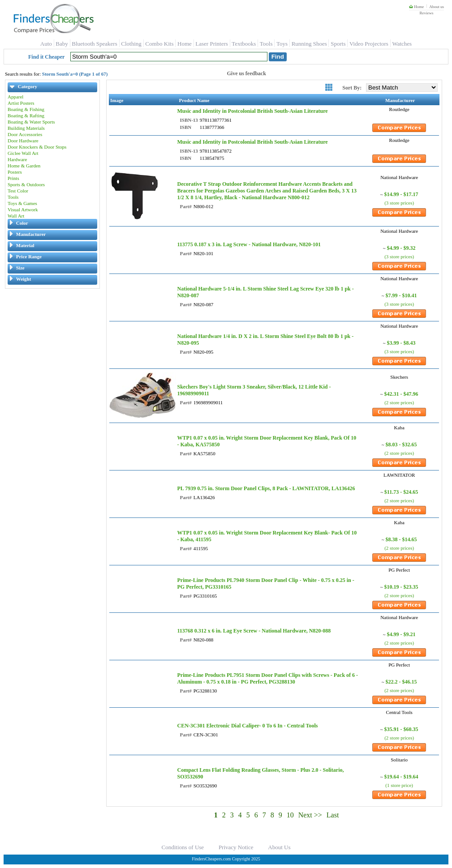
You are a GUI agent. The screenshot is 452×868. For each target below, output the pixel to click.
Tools (266, 44)
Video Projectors (369, 44)
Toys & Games (22, 203)
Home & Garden (24, 166)
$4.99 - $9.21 (401, 634)
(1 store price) (399, 785)
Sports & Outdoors (26, 184)
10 (290, 815)
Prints (13, 178)
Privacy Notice (236, 847)
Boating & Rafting (26, 115)
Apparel (15, 97)
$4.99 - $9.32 (401, 248)
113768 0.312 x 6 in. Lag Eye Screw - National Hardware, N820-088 (254, 631)
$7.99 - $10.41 (401, 295)
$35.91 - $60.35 (401, 729)
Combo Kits (159, 44)
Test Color (18, 191)
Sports (338, 44)
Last (333, 815)
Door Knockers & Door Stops (37, 147)
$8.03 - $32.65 (401, 445)
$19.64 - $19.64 (401, 777)
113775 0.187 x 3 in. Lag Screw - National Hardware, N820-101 (249, 244)
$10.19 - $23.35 (401, 587)
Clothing (131, 44)
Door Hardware (23, 141)
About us (437, 7)
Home (416, 7)
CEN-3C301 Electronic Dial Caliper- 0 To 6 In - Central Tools (247, 726)
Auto (46, 44)
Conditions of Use (183, 847)
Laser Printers (212, 44)
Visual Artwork (23, 210)
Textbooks (244, 44)
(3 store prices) (399, 203)
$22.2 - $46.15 (401, 682)
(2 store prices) (399, 402)
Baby (62, 44)
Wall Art (16, 216)
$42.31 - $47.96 (401, 394)
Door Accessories (25, 134)
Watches (402, 44)
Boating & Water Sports (31, 122)
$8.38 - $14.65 (401, 539)
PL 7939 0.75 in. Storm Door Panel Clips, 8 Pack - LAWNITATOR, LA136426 (266, 488)
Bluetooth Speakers (94, 44)
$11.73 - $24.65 (401, 492)
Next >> (310, 815)
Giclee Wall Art (23, 153)
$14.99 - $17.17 (401, 194)
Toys (282, 44)
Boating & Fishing (26, 109)
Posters (15, 172)
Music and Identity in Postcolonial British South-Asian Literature (252, 111)
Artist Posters (21, 103)
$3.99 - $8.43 (401, 343)
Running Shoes (309, 44)
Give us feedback (247, 73)
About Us (279, 847)
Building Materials (26, 128)
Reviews (426, 13)
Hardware (17, 159)
